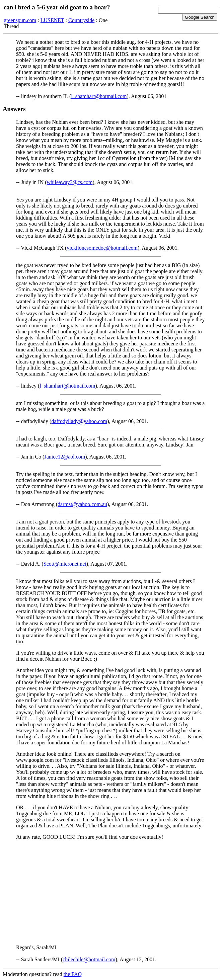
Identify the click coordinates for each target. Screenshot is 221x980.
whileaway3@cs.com (70, 182)
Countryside (81, 20)
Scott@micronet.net (65, 564)
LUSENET (52, 20)
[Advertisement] (110, 892)
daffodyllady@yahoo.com (79, 421)
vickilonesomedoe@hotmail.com (102, 248)
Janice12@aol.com (65, 457)
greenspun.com (20, 20)
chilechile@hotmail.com (89, 959)
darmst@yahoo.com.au (82, 504)
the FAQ (73, 974)
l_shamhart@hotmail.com (99, 96)
